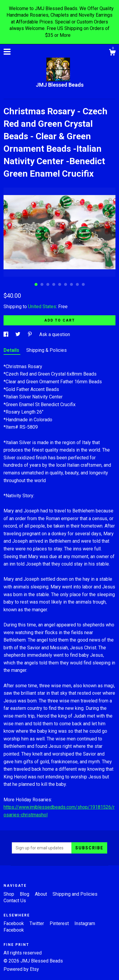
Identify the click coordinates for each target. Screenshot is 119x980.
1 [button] (36, 284)
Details (12, 350)
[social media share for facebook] (6, 334)
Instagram (85, 923)
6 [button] (66, 284)
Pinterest (60, 923)
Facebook (14, 923)
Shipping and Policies (75, 894)
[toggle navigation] (7, 52)
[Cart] (112, 53)
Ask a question (55, 334)
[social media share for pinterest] (30, 334)
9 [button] (83, 284)
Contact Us (15, 901)
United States (42, 307)
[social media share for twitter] (18, 334)
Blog (25, 894)
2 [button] (42, 284)
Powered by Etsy (21, 969)
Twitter (37, 923)
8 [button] (77, 284)
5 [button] (60, 284)
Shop (9, 894)
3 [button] (48, 284)
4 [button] (54, 284)
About (41, 894)
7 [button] (71, 284)
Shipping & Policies (47, 350)
